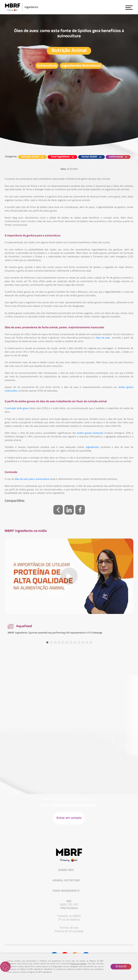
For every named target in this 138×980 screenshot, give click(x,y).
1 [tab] (47, 642)
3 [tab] (55, 642)
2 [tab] (51, 642)
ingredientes (92, 447)
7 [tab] (71, 642)
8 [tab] (75, 642)
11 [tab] (87, 642)
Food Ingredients (66, 891)
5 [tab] (63, 642)
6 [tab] (67, 642)
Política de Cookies (78, 964)
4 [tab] (59, 642)
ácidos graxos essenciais (90, 433)
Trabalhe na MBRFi (69, 916)
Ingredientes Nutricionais (81, 66)
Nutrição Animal (69, 51)
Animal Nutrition (66, 881)
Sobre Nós (66, 870)
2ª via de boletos (69, 920)
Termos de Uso (69, 928)
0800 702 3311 (69, 905)
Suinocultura (47, 66)
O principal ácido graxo (17, 409)
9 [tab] (79, 642)
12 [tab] (91, 642)
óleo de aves (103, 338)
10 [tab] (83, 642)
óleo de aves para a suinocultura (32, 479)
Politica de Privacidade (69, 931)
